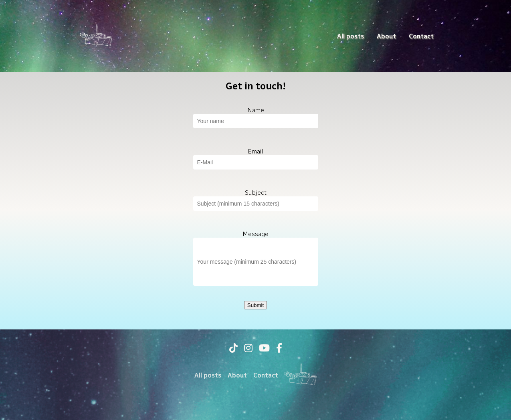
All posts (350, 36)
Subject (255, 193)
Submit (255, 305)
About (386, 36)
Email (255, 151)
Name (256, 110)
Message (255, 234)
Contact (421, 36)
